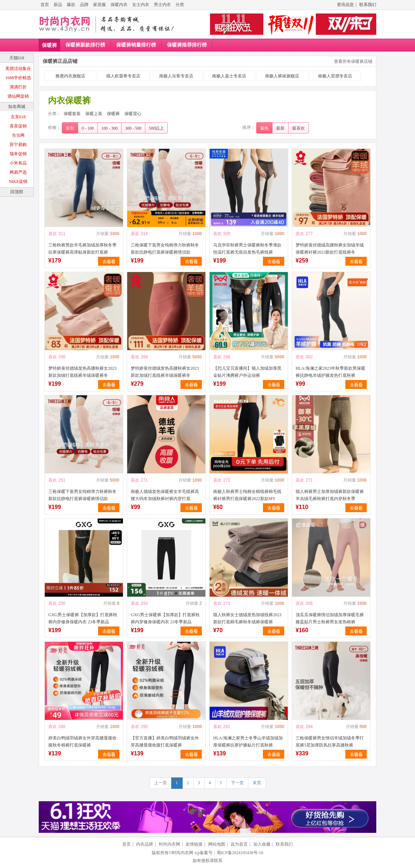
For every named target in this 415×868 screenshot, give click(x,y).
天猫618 (17, 58)
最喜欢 (298, 128)
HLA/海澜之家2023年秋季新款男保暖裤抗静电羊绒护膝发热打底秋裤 (330, 372)
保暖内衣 (119, 5)
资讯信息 (345, 5)
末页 (257, 783)
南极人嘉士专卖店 (229, 76)
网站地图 (217, 844)
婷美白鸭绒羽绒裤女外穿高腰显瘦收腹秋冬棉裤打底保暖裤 (82, 742)
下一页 (237, 783)
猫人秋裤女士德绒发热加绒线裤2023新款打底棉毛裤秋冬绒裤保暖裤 (247, 618)
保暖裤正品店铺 (60, 61)
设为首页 (239, 844)
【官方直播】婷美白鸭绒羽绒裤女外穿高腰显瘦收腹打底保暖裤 (165, 742)
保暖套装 (72, 114)
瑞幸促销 (18, 154)
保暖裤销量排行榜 (136, 45)
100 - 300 (109, 128)
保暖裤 (49, 45)
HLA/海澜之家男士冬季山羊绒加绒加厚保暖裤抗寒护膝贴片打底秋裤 (248, 742)
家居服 (99, 5)
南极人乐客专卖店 (176, 76)
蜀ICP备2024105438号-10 (240, 853)
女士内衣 (141, 5)
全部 (70, 128)
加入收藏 (262, 844)
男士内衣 (162, 5)
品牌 (84, 5)
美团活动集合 (18, 69)
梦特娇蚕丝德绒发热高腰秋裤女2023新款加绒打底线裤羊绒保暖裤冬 (82, 372)
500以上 (156, 128)
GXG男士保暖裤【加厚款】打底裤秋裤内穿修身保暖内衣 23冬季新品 (83, 618)
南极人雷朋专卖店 (335, 76)
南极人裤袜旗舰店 (282, 76)
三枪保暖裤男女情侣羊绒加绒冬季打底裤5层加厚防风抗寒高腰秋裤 (330, 742)
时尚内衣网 (169, 844)
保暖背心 (133, 114)
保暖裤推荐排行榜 (187, 45)
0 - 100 (88, 128)
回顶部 (17, 192)
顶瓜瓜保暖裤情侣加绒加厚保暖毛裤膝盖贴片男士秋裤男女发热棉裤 (330, 618)
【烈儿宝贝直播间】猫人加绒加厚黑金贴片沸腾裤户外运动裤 (247, 372)
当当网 (18, 135)
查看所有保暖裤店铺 (353, 61)
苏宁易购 (18, 145)
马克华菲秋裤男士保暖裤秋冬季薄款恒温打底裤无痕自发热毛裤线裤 (247, 249)
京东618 (18, 117)
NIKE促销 (18, 181)
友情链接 (194, 844)
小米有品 (18, 163)
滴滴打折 (18, 87)
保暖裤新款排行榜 (85, 45)
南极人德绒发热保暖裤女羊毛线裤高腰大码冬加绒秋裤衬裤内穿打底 (165, 495)
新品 (58, 5)
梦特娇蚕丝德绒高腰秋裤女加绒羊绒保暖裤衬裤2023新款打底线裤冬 (330, 249)
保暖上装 (94, 114)
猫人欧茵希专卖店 (123, 76)
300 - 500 (133, 128)
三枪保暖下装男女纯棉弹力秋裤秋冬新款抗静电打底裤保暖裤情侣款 (165, 249)
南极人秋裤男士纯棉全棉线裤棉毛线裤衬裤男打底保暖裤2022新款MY (247, 495)
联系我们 (368, 5)
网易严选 (18, 172)
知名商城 (17, 107)
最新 (280, 128)
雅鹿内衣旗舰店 (70, 76)
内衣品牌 (145, 844)
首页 (45, 5)
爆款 (71, 5)
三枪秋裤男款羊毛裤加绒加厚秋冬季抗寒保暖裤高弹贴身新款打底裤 (82, 249)
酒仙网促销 (18, 96)
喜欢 (53, 234)
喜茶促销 (18, 126)
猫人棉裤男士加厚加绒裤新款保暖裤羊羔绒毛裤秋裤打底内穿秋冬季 (330, 495)
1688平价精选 (18, 78)
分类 (180, 5)
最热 (264, 128)
